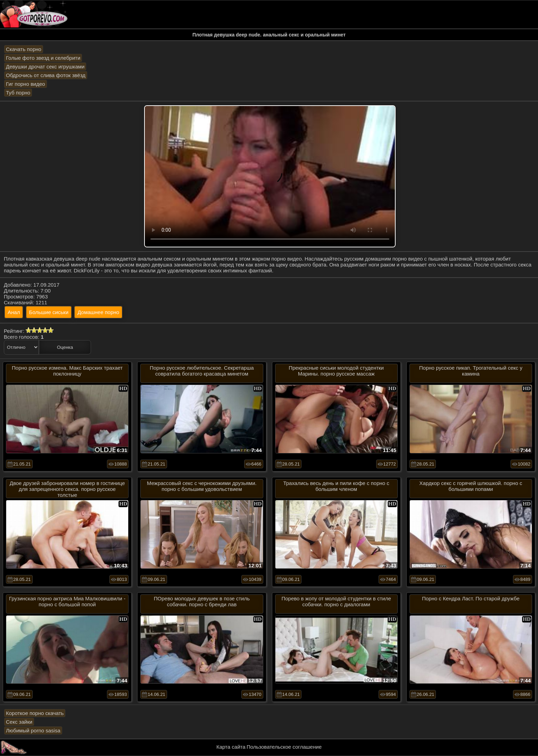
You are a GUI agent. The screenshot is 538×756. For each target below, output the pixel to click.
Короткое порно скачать (35, 713)
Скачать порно (24, 49)
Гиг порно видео (26, 84)
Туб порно (18, 93)
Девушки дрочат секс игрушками (45, 67)
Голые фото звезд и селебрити (43, 58)
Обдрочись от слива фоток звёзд (46, 75)
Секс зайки (19, 722)
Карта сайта (231, 747)
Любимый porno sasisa (33, 730)
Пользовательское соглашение (284, 747)
